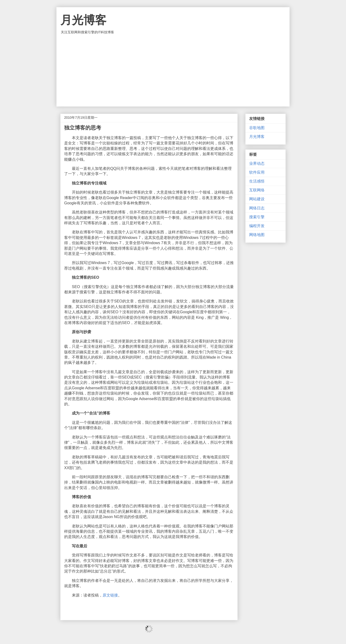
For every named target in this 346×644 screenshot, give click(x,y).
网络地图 (257, 235)
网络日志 (257, 208)
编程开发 (257, 226)
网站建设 (257, 199)
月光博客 (83, 20)
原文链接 (110, 595)
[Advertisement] (173, 71)
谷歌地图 (257, 128)
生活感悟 (257, 181)
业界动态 (257, 163)
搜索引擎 (257, 217)
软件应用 (257, 172)
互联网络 (257, 190)
